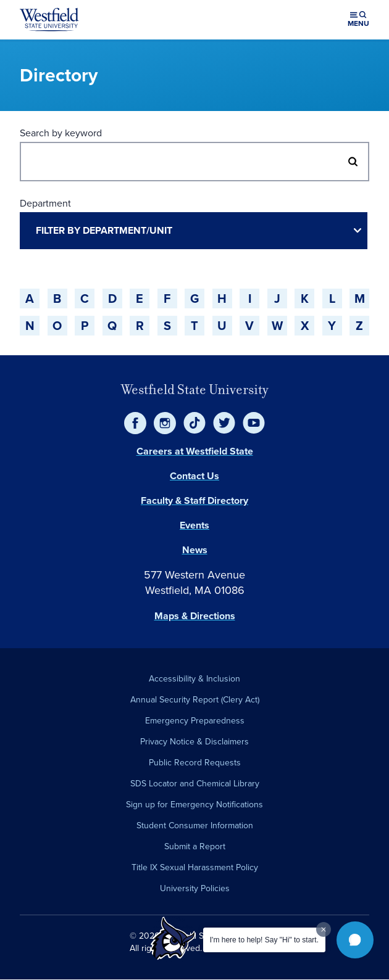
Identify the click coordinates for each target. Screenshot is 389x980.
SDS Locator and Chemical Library (195, 784)
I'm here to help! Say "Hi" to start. (264, 940)
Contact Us (194, 476)
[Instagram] (165, 423)
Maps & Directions (195, 616)
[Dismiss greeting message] (324, 929)
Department (45, 203)
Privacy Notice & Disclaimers (194, 742)
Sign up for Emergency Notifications (194, 805)
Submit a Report (195, 846)
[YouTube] (254, 423)
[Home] (49, 20)
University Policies (195, 888)
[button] (355, 940)
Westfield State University (195, 389)
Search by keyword (61, 133)
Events (194, 525)
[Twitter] (224, 423)
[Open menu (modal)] (358, 20)
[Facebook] (135, 423)
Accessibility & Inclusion (194, 679)
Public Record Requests (195, 763)
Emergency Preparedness (195, 721)
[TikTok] (194, 423)
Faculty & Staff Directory (194, 500)
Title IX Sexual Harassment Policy (195, 867)
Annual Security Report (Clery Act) (195, 700)
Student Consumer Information (195, 826)
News (195, 550)
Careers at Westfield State (195, 451)
